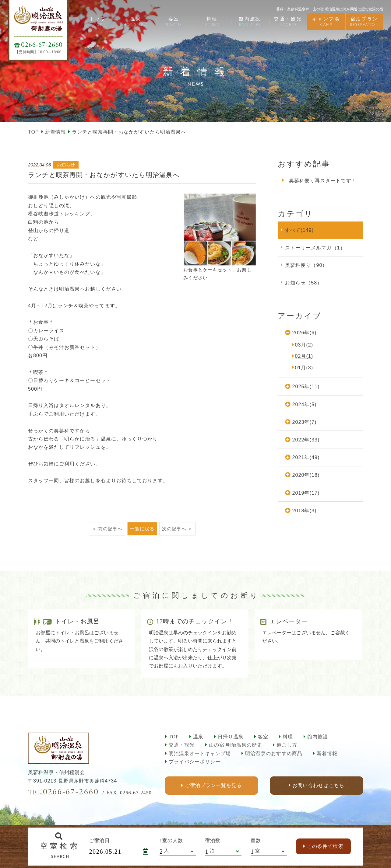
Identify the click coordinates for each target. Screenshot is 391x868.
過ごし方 (287, 745)
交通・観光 (182, 745)
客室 (263, 737)
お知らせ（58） (304, 283)
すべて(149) (299, 230)
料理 (288, 737)
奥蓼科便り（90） (306, 265)
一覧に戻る (142, 529)
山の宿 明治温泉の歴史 (236, 745)
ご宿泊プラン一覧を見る (213, 786)
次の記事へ (174, 529)
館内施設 (318, 737)
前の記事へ (110, 529)
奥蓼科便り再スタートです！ (323, 180)
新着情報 (55, 132)
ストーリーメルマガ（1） (315, 248)
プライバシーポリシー (195, 762)
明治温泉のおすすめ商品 (274, 753)
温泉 (198, 737)
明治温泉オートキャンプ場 (200, 753)
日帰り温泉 (231, 737)
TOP (33, 132)
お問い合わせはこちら (318, 786)
